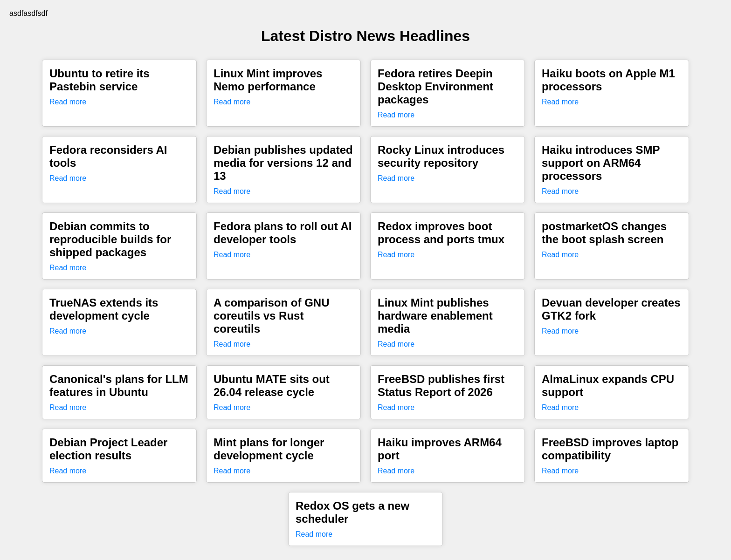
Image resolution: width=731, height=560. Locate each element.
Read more (68, 102)
